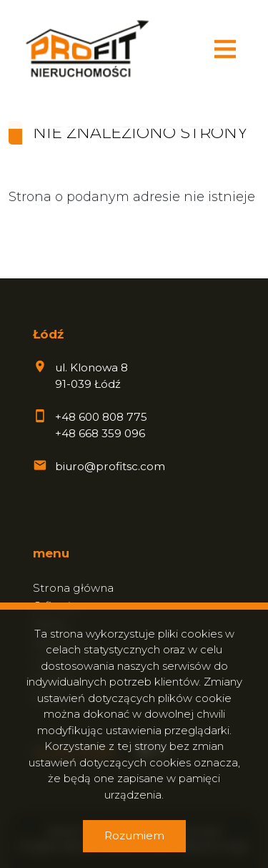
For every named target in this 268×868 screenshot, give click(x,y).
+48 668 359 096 (100, 433)
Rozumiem (134, 835)
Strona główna (73, 588)
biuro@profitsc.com (110, 466)
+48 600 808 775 (101, 417)
